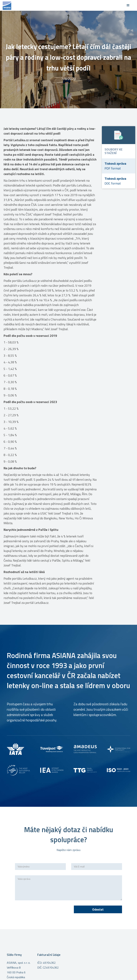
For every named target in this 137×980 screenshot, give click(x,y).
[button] (128, 5)
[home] (63, 5)
